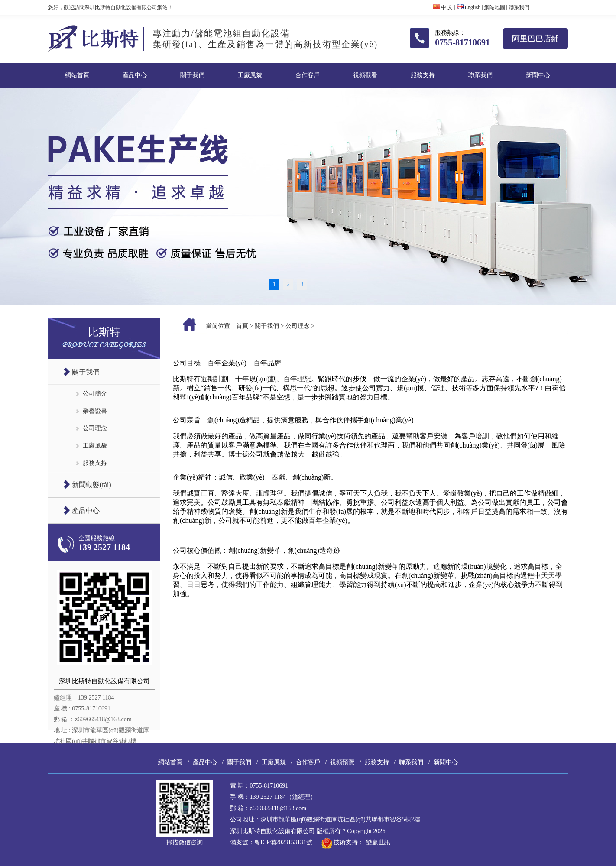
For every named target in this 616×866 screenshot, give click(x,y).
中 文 (443, 7)
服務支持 (423, 75)
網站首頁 (77, 75)
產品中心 (135, 75)
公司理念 (95, 428)
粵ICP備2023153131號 (283, 842)
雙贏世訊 (378, 842)
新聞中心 (538, 75)
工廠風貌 (250, 75)
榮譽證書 (95, 411)
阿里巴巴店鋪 (535, 39)
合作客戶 (308, 75)
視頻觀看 (365, 75)
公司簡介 (95, 394)
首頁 (242, 326)
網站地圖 (495, 7)
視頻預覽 (342, 762)
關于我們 (192, 75)
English (469, 7)
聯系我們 (519, 7)
